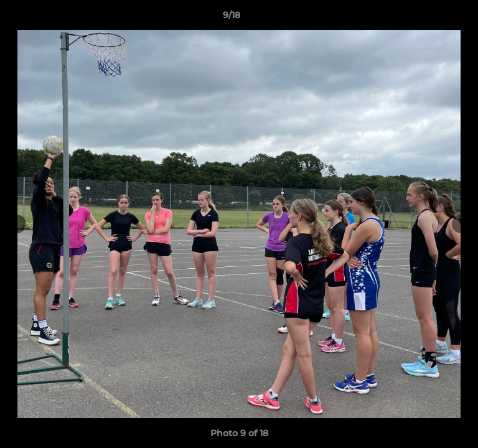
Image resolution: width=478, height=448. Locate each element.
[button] (433, 18)
